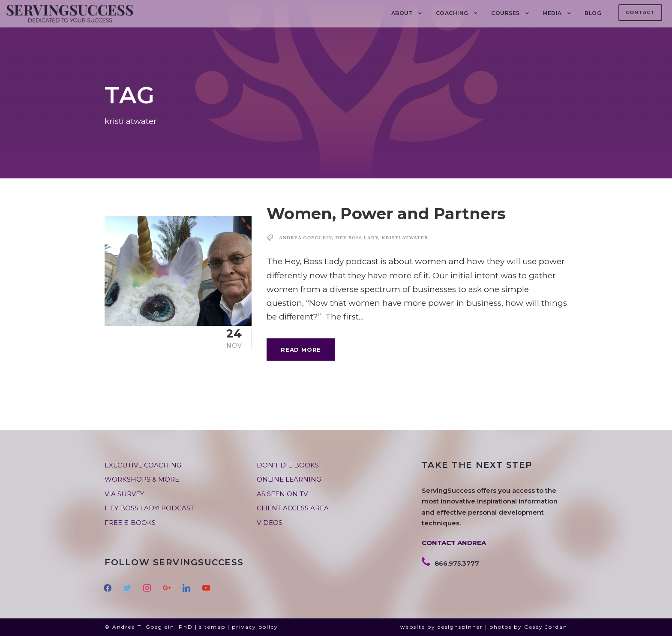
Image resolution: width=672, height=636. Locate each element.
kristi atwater (405, 238)
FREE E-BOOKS (130, 523)
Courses (505, 13)
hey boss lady (357, 238)
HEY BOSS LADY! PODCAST (149, 508)
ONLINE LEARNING (289, 479)
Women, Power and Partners (386, 213)
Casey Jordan (546, 627)
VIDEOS (270, 523)
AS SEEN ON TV (282, 494)
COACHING (452, 13)
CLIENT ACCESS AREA (293, 508)
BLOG (593, 13)
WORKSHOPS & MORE (142, 479)
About (402, 13)
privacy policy (255, 627)
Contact (640, 12)
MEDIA (552, 13)
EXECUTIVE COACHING (143, 465)
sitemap (212, 627)
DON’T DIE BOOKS (288, 465)
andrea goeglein (306, 238)
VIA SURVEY (124, 494)
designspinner (460, 627)
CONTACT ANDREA (454, 543)
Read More (301, 350)
